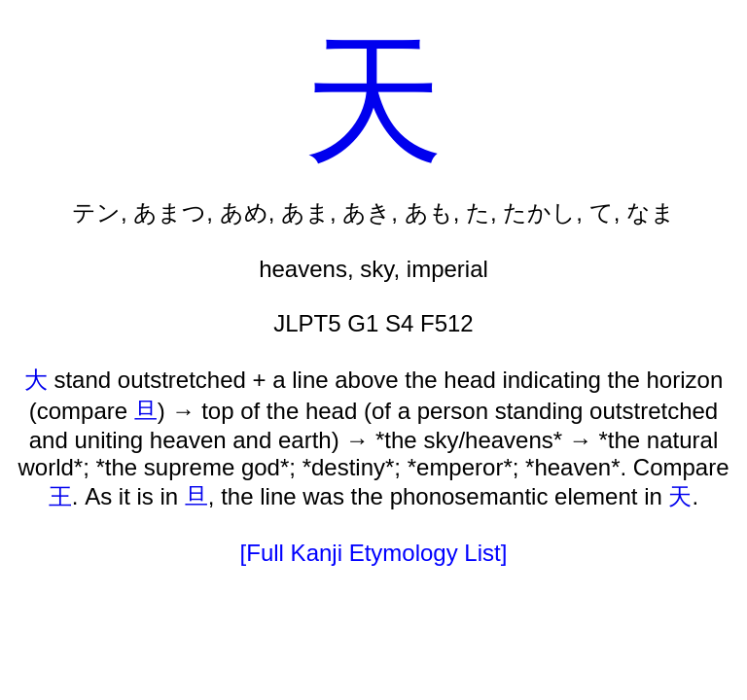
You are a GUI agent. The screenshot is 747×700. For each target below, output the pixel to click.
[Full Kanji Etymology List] (374, 553)
